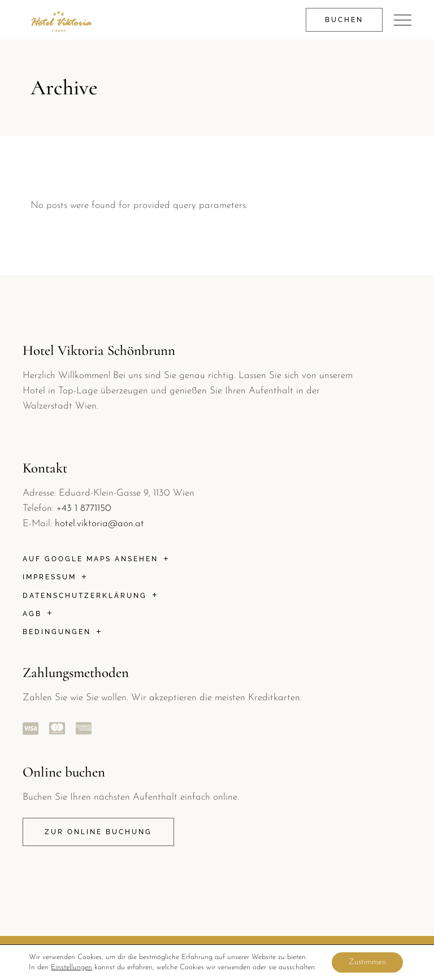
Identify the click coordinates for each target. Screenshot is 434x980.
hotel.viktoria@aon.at (99, 524)
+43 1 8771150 (84, 508)
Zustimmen (367, 962)
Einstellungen (71, 967)
